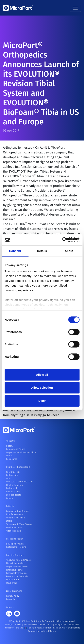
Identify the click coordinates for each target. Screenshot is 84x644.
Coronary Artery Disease (18, 511)
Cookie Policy (12, 599)
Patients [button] (10, 506)
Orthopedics (12, 475)
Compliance (12, 459)
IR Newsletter (13, 580)
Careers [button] (10, 607)
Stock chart (11, 583)
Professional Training (16, 547)
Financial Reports (14, 570)
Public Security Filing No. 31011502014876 (60, 625)
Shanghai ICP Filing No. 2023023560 (22, 625)
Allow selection (42, 388)
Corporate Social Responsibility (21, 452)
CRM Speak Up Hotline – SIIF (19, 482)
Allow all (42, 375)
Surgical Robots (14, 495)
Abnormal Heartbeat (16, 518)
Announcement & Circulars (19, 560)
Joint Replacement (15, 514)
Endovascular (12, 488)
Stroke (9, 521)
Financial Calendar (15, 563)
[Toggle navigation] (75, 8)
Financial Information (16, 573)
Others (9, 498)
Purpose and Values (16, 449)
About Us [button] (10, 441)
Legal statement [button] (14, 591)
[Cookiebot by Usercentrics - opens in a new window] (62, 240)
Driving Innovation (15, 544)
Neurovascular (13, 492)
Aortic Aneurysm (14, 527)
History (9, 446)
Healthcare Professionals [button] (18, 467)
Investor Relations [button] (15, 555)
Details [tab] (42, 251)
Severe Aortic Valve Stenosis (20, 524)
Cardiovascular (13, 472)
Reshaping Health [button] (15, 539)
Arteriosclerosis (14, 531)
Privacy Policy (13, 596)
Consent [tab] (15, 251)
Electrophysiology (15, 485)
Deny (42, 401)
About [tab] (69, 251)
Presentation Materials (17, 576)
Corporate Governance (17, 566)
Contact (10, 456)
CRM (8, 479)
